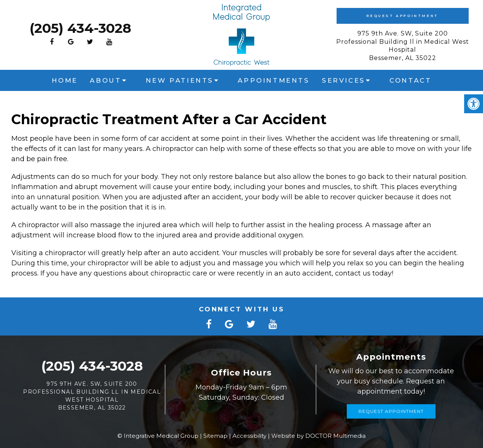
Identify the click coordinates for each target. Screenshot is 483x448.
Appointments (274, 80)
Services (344, 80)
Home (65, 80)
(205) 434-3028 (80, 28)
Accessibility (249, 436)
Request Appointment (402, 16)
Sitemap (215, 436)
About (105, 80)
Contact (410, 80)
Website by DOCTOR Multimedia (318, 436)
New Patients (180, 80)
